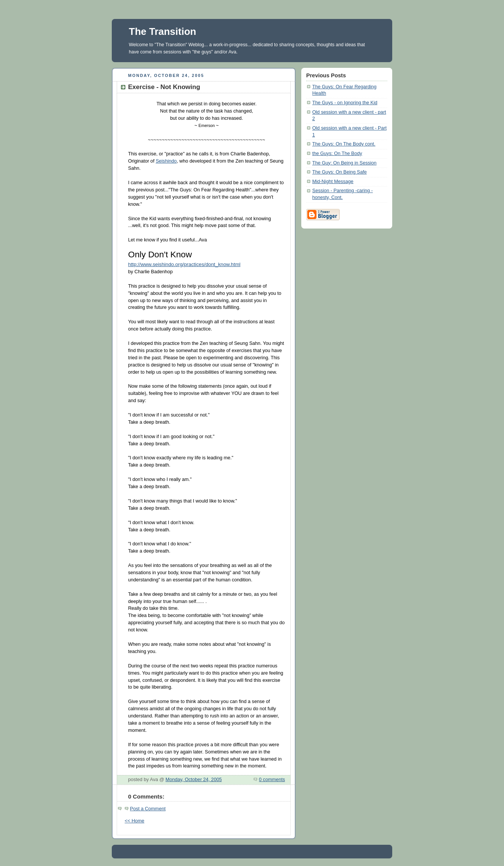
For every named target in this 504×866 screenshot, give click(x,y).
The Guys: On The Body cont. (344, 144)
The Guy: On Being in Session (344, 163)
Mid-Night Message (333, 182)
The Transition (163, 31)
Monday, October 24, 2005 (194, 780)
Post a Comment (148, 809)
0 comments (272, 780)
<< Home (135, 821)
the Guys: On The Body (337, 153)
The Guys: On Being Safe (340, 172)
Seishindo (166, 161)
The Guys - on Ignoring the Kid (345, 103)
